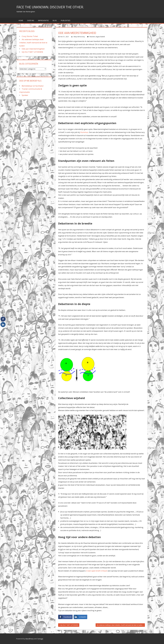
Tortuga (40, 639)
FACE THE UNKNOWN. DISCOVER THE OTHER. (53, 7)
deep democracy (79, 37)
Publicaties (66, 20)
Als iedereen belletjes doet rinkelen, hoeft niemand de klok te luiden (120, 625)
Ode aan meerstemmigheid (33, 49)
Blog (55, 20)
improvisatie (43, 20)
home (21, 20)
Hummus (84, 132)
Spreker (25, 95)
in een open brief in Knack (96, 571)
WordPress (30, 639)
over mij (31, 20)
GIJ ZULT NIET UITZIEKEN (69, 625)
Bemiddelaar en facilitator (33, 86)
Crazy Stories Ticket (30, 36)
